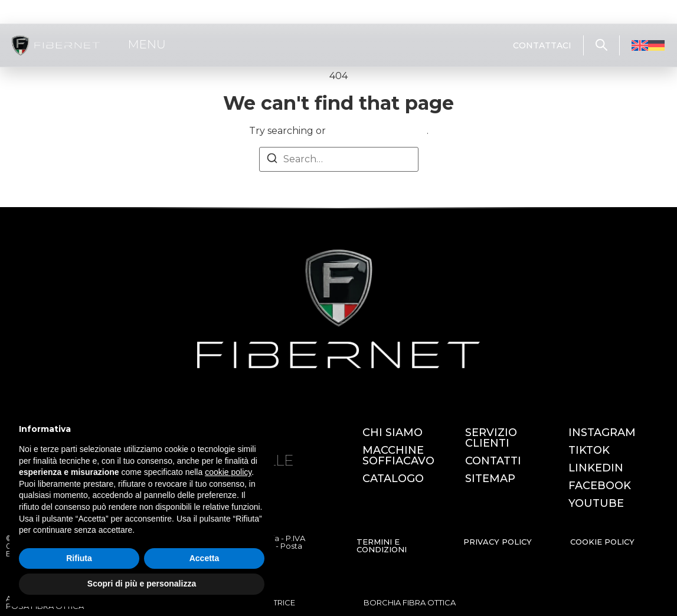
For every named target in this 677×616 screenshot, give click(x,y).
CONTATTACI (542, 45)
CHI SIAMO (393, 432)
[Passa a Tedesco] (656, 46)
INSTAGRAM (602, 432)
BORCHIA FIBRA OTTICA (410, 602)
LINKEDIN (596, 468)
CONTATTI (493, 461)
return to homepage (377, 131)
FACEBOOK (600, 486)
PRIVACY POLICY (498, 542)
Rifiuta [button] (79, 558)
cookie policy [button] (228, 472)
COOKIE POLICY (602, 542)
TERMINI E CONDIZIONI (382, 545)
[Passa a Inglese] (640, 46)
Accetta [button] (205, 558)
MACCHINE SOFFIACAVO (398, 456)
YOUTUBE (596, 503)
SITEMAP (490, 479)
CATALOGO (393, 479)
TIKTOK (589, 450)
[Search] (272, 160)
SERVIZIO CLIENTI (491, 438)
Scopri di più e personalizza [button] (142, 584)
